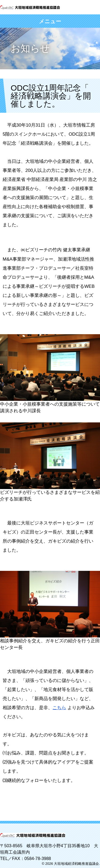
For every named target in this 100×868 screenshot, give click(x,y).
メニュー (50, 21)
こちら (59, 708)
